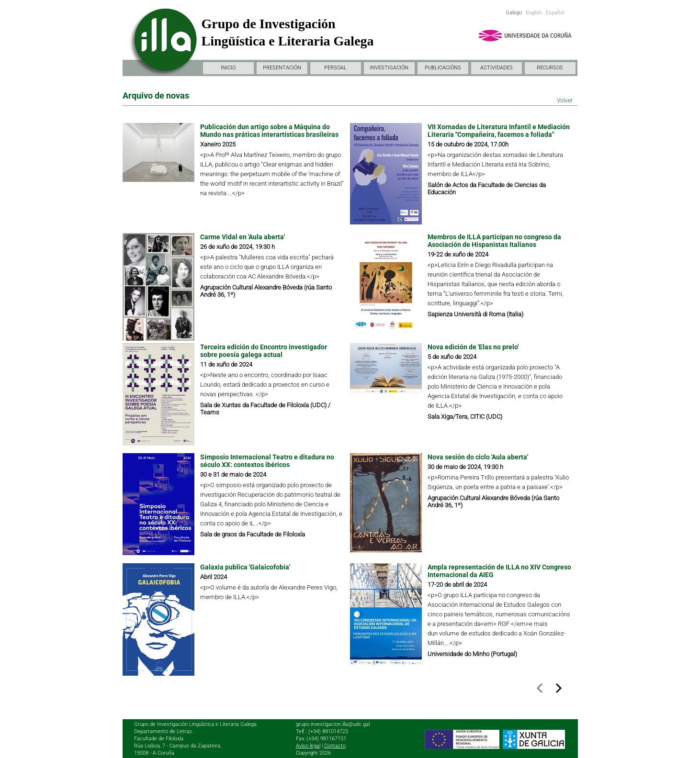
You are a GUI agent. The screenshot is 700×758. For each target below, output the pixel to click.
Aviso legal (308, 746)
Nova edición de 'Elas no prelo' (473, 347)
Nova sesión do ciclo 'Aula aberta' (478, 457)
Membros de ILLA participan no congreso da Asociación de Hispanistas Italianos (494, 241)
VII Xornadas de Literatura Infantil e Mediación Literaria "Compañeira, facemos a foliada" (499, 131)
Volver (565, 100)
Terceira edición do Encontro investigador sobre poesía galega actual (264, 351)
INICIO (228, 68)
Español (555, 13)
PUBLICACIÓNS (443, 68)
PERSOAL (335, 68)
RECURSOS (550, 68)
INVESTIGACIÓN (389, 68)
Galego (514, 13)
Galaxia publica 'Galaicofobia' (245, 567)
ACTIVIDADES (497, 68)
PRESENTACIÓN (282, 68)
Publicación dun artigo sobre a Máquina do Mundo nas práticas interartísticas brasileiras (270, 131)
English (534, 13)
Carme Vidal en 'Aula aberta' (243, 237)
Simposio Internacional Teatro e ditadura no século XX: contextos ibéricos (267, 461)
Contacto (335, 746)
